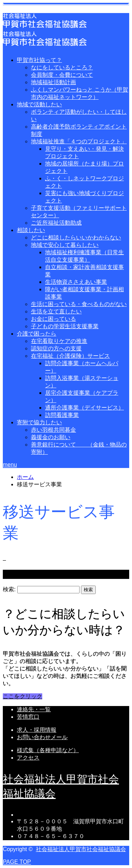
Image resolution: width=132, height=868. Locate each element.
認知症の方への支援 (56, 348)
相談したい (31, 230)
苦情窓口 (28, 717)
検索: (9, 589)
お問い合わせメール (42, 737)
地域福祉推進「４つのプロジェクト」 (79, 141)
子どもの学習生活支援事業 (65, 326)
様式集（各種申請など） (48, 750)
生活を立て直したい (56, 311)
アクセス (28, 758)
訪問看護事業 (62, 415)
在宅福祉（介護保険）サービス (70, 356)
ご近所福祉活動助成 (56, 223)
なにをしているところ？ (62, 67)
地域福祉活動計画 (54, 82)
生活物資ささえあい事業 (76, 282)
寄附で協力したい (39, 422)
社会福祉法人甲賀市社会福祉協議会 (81, 849)
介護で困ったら (37, 334)
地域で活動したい (39, 104)
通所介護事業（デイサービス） (84, 408)
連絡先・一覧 (34, 709)
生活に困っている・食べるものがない (79, 304)
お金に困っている (54, 319)
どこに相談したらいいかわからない (76, 238)
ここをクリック (23, 696)
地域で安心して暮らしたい (65, 245)
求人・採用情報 (37, 730)
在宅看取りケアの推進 (59, 341)
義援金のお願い (51, 437)
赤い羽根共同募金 (54, 430)
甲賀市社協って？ (39, 60)
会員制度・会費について (62, 75)
